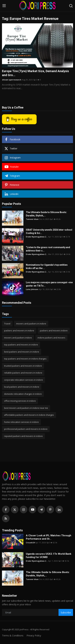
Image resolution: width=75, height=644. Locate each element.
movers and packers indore (18, 338)
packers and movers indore (54, 331)
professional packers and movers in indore (26, 429)
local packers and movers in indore (22, 387)
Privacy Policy (34, 635)
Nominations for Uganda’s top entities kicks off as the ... (47, 266)
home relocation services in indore (21, 422)
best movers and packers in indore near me (26, 408)
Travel (7, 324)
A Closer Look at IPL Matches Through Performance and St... (49, 537)
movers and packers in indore (31, 324)
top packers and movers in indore (21, 345)
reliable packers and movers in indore (23, 373)
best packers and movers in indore (22, 352)
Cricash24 (30, 543)
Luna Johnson (32, 289)
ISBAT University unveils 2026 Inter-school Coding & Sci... (49, 231)
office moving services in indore (20, 401)
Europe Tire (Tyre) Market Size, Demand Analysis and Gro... (35, 73)
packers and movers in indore (19, 331)
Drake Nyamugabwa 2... (37, 237)
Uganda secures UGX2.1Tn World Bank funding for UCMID (49, 555)
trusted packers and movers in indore (23, 366)
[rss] (6, 518)
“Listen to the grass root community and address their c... (48, 249)
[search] (71, 6)
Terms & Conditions (13, 635)
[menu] (4, 6)
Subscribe (66, 612)
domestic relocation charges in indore (23, 394)
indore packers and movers (51, 338)
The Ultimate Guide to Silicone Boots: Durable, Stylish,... (46, 214)
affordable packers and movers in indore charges (29, 415)
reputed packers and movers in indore (23, 436)
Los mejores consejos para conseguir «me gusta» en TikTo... (49, 284)
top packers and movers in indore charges (25, 359)
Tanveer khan (32, 219)
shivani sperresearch (12, 80)
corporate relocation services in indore (23, 380)
